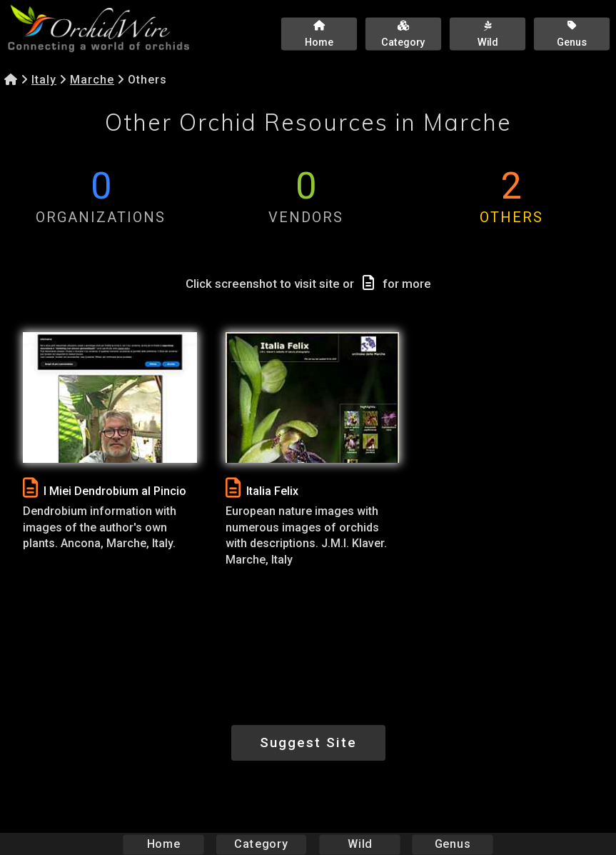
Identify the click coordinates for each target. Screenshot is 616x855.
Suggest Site (308, 742)
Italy (44, 80)
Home (163, 844)
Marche (92, 80)
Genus (453, 844)
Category (261, 844)
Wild (360, 844)
